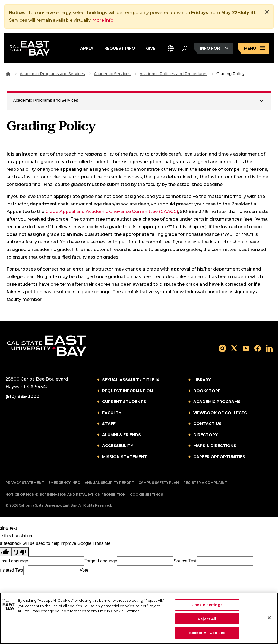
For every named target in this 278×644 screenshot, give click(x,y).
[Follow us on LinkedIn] (269, 348)
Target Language (101, 561)
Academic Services (112, 74)
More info (103, 20)
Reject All (207, 619)
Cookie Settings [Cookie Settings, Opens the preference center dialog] (207, 605)
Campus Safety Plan (159, 483)
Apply (87, 47)
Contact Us (207, 424)
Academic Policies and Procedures (173, 74)
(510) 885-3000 (22, 396)
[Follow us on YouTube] (246, 348)
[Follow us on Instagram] (222, 348)
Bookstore (207, 391)
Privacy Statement (25, 483)
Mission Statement (124, 457)
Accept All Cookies (207, 633)
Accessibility (118, 446)
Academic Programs (217, 402)
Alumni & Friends (121, 435)
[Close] (267, 12)
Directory (206, 435)
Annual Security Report (109, 483)
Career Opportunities (219, 457)
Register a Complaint (205, 483)
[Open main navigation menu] (254, 48)
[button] (171, 48)
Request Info (120, 47)
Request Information (127, 391)
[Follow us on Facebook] (258, 348)
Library (202, 380)
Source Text (185, 561)
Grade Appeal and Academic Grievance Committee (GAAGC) (112, 212)
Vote (84, 570)
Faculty (112, 413)
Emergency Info (64, 483)
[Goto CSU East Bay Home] (8, 74)
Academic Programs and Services (52, 74)
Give (151, 47)
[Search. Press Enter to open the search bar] (185, 48)
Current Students (124, 402)
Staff (109, 424)
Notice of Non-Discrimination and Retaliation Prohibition (66, 495)
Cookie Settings (146, 495)
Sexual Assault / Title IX (131, 380)
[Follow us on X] (234, 348)
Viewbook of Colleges (220, 413)
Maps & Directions (215, 446)
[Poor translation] (20, 552)
